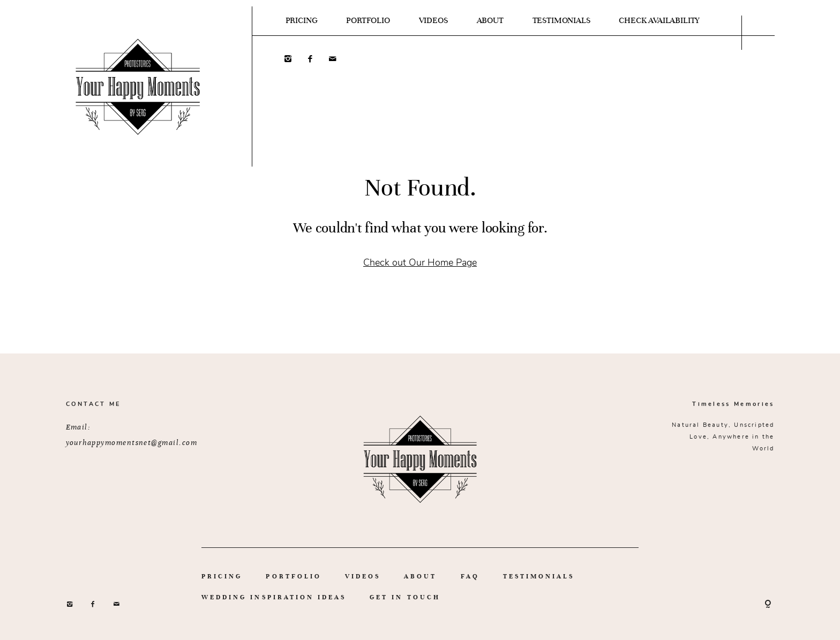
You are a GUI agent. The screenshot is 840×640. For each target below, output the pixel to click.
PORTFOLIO (368, 21)
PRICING (302, 21)
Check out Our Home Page (420, 262)
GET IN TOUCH (405, 597)
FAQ (470, 577)
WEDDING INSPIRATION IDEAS (274, 597)
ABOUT (490, 21)
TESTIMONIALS (561, 21)
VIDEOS (433, 21)
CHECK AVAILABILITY (659, 21)
